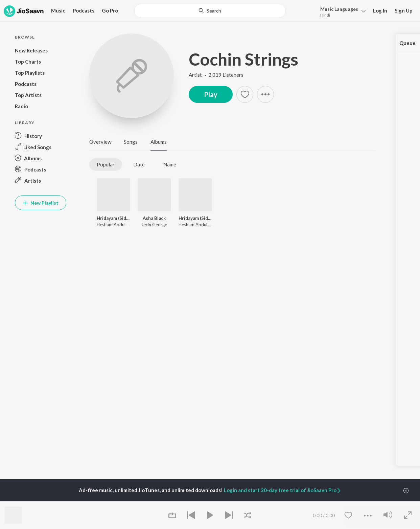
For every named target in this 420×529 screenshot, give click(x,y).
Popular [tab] (106, 164)
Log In (380, 10)
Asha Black (154, 218)
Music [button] (58, 10)
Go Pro (110, 10)
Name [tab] (170, 164)
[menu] (341, 11)
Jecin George (154, 225)
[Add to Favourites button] (245, 94)
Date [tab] (139, 164)
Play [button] (211, 94)
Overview (100, 142)
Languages (339, 9)
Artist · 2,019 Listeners (216, 75)
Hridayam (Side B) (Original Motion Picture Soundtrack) (113, 218)
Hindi (325, 15)
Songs (131, 142)
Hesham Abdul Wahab (119, 225)
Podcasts (84, 10)
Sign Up (404, 10)
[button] (265, 94)
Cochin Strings (243, 59)
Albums (159, 142)
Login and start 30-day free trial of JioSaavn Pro (283, 490)
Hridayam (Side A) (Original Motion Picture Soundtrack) (195, 218)
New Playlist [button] (41, 203)
